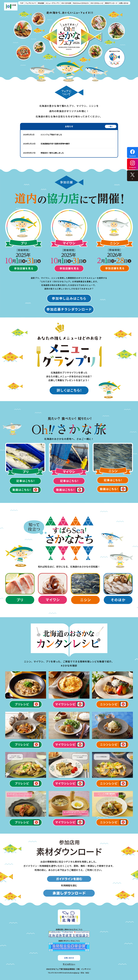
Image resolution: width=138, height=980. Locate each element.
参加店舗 (41, 3)
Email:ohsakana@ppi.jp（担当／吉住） (76, 973)
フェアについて (31, 3)
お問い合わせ (124, 3)
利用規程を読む (69, 885)
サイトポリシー (69, 964)
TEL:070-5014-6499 (55, 973)
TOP (22, 3)
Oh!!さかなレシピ (97, 3)
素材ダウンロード (111, 3)
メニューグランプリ (53, 3)
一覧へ (111, 126)
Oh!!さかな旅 (66, 3)
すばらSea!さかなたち (81, 3)
